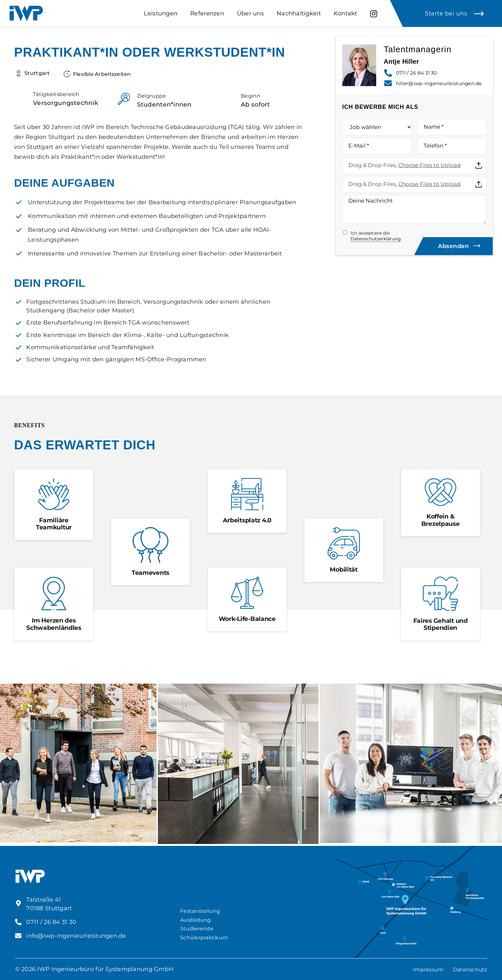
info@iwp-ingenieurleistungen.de (76, 936)
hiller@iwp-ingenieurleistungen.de (439, 83)
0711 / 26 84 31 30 (417, 73)
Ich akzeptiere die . (376, 236)
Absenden (453, 246)
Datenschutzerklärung (376, 239)
